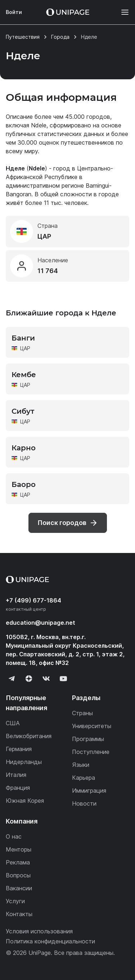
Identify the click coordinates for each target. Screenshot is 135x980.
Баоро (24, 484)
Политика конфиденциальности (50, 941)
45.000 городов (88, 117)
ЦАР (25, 348)
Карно (24, 448)
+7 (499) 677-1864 (33, 600)
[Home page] (68, 12)
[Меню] (121, 12)
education (40, 623)
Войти (14, 12)
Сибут (23, 411)
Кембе (24, 375)
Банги (23, 338)
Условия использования (39, 931)
